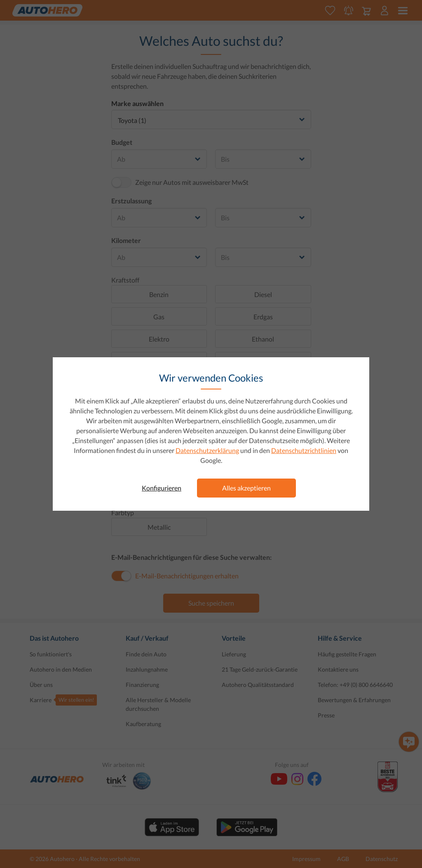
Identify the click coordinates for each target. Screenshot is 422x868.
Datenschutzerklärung (207, 450)
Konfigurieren (162, 488)
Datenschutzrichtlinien (304, 450)
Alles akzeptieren (246, 488)
